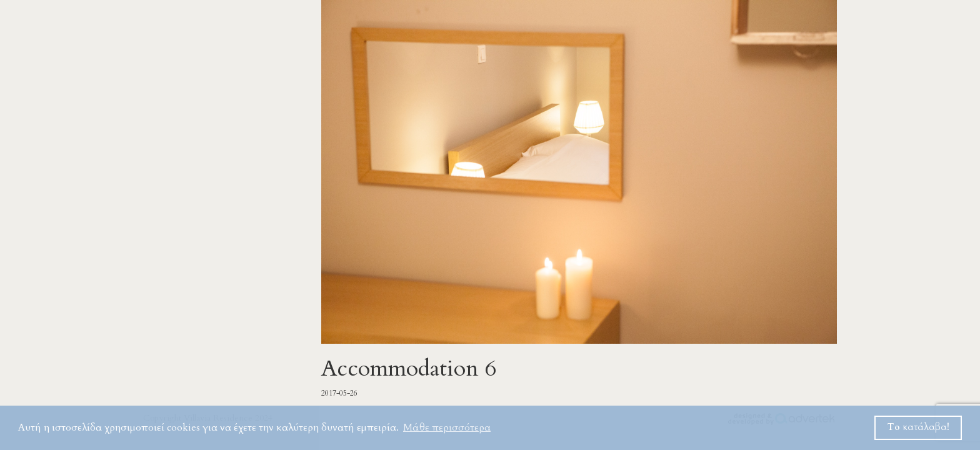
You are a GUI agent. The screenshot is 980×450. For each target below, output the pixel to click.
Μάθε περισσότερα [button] (447, 427)
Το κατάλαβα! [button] (918, 427)
